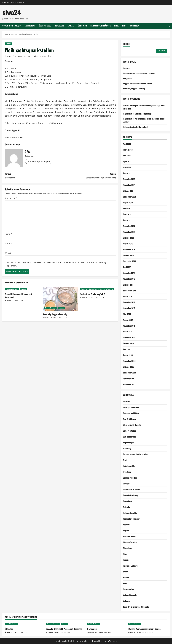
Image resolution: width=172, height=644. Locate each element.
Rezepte (8, 44)
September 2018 (129, 261)
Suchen (127, 44)
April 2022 (127, 162)
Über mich (82, 26)
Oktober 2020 (128, 238)
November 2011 (129, 326)
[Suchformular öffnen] (169, 26)
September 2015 (129, 291)
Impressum (135, 26)
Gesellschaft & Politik (131, 489)
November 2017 (129, 279)
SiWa (9, 56)
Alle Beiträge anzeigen (39, 161)
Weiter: (88, 176)
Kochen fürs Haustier (131, 519)
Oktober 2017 (128, 285)
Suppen (126, 577)
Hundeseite (59, 26)
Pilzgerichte (128, 548)
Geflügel (126, 484)
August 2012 (128, 320)
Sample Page (30, 26)
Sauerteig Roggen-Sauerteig (55, 314)
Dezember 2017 (129, 273)
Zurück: (33, 176)
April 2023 (127, 144)
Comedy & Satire (129, 431)
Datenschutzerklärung (101, 26)
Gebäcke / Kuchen (130, 478)
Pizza (125, 554)
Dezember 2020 (129, 226)
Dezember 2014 (129, 302)
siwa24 (12, 12)
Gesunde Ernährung (131, 495)
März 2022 (127, 167)
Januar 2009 (128, 355)
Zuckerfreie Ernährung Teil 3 (93, 294)
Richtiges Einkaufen (131, 566)
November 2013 (129, 308)
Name (8, 234)
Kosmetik (127, 525)
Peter (126, 127)
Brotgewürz (128, 78)
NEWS (124, 26)
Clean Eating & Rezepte (132, 425)
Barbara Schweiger (131, 105)
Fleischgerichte (129, 466)
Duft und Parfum (129, 437)
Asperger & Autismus (131, 407)
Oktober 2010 (128, 343)
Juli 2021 (126, 208)
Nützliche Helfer (129, 536)
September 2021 (129, 197)
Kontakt (71, 26)
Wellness (126, 601)
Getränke (127, 507)
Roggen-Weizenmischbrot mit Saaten (137, 83)
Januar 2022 (128, 173)
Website (8, 253)
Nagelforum (128, 114)
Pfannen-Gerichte (12, 289)
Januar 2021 (128, 220)
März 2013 (127, 314)
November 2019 (129, 249)
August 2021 (128, 203)
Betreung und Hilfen (131, 413)
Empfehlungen (129, 443)
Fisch (125, 460)
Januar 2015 (128, 296)
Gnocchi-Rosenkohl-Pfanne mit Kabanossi (18, 296)
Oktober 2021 (128, 191)
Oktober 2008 (128, 367)
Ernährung (127, 448)
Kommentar (11, 198)
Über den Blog (45, 26)
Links (116, 26)
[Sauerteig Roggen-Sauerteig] (60, 299)
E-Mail (8, 243)
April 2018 (127, 267)
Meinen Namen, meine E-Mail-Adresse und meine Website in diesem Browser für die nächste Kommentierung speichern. (56, 264)
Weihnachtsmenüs (130, 595)
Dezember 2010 (129, 337)
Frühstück (127, 472)
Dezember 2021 (129, 179)
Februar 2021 (128, 214)
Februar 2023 (128, 150)
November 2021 (129, 185)
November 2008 (129, 361)
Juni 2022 (127, 156)
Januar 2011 (128, 332)
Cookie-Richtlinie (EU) (12, 26)
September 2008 (130, 373)
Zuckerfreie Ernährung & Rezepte (101, 289)
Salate (125, 572)
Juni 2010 (127, 349)
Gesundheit (127, 501)
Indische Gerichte (130, 513)
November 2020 (129, 232)
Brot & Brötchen (51, 308)
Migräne (126, 531)
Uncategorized (129, 589)
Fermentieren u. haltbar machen (136, 454)
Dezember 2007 (129, 379)
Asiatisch (127, 401)
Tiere (125, 583)
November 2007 (129, 384)
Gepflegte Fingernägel (143, 114)
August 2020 (128, 244)
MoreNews (98, 641)
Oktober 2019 (128, 255)
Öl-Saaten (127, 68)
